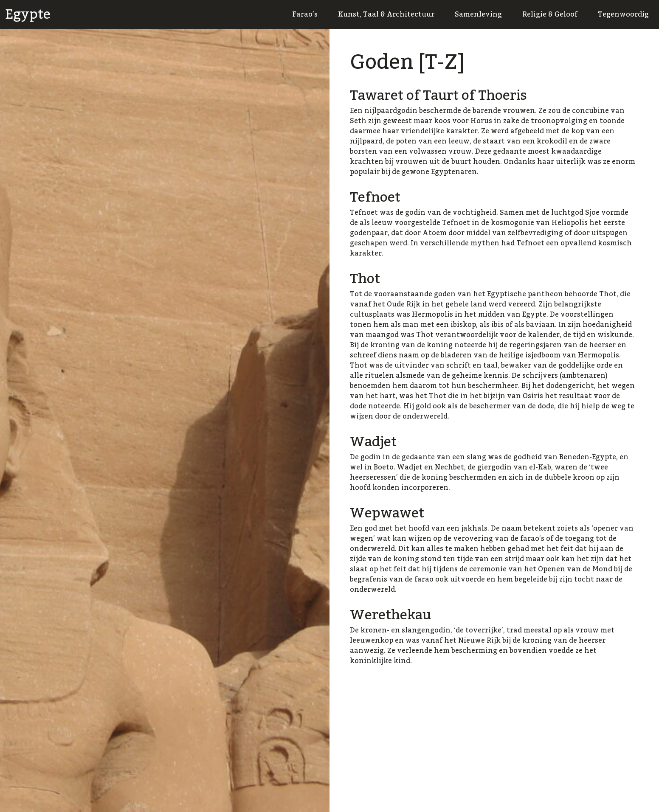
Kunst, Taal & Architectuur (386, 14)
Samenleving (478, 14)
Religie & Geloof (550, 14)
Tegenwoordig (623, 14)
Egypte (28, 14)
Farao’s (305, 14)
